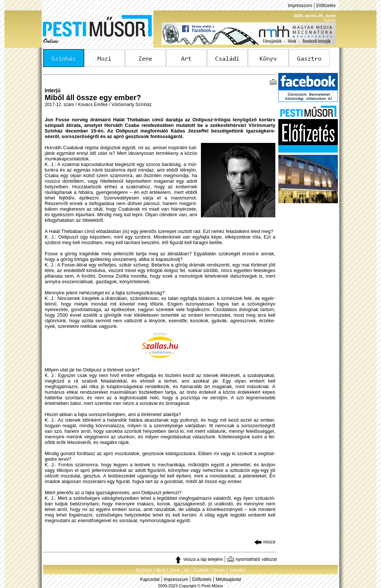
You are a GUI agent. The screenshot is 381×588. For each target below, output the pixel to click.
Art (187, 570)
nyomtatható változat (252, 559)
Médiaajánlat (228, 579)
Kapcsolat (150, 579)
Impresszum (300, 6)
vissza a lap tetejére (198, 559)
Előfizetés (326, 6)
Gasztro (237, 570)
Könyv (219, 570)
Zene (175, 570)
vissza (265, 542)
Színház (144, 570)
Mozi (161, 570)
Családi (201, 570)
